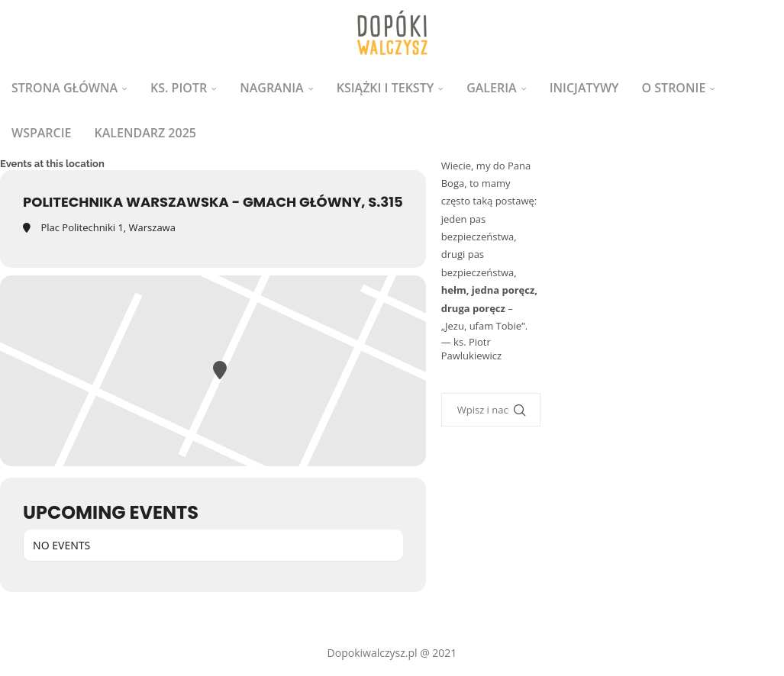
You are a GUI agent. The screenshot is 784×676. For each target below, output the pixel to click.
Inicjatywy (584, 88)
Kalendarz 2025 (145, 133)
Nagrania (272, 88)
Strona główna (65, 88)
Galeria (492, 88)
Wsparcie (42, 133)
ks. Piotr (179, 88)
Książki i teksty (385, 88)
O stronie (674, 88)
